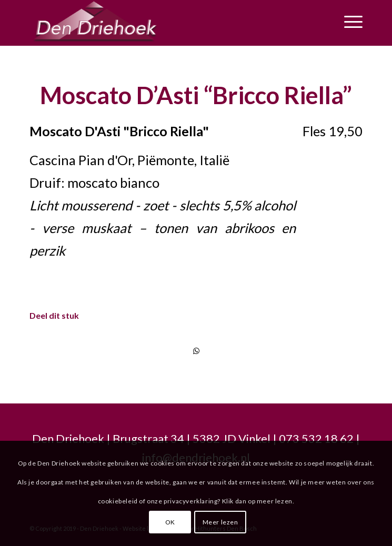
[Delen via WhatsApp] (196, 351)
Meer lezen (220, 522)
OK (170, 522)
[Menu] (348, 22)
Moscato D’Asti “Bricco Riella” (196, 95)
